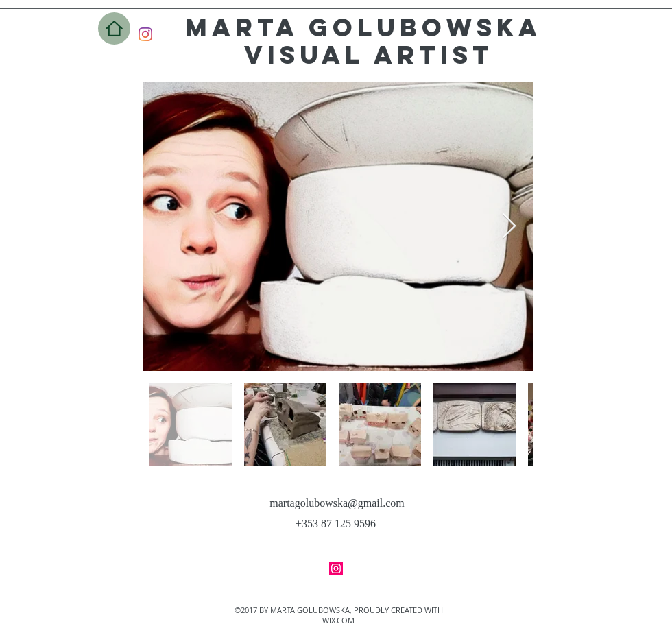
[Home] (114, 28)
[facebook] (336, 568)
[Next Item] (509, 227)
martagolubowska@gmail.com (337, 503)
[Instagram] (145, 34)
